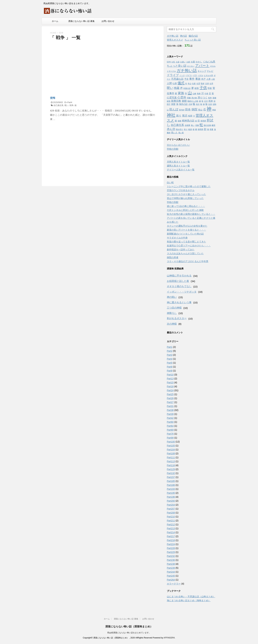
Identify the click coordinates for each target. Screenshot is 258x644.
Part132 (171, 473)
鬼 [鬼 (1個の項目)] (215, 129)
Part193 (171, 489)
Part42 (170, 418)
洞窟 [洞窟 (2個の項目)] (173, 104)
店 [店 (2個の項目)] (210, 93)
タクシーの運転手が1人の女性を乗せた (187, 226)
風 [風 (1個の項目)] (208, 129)
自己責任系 (58, 105)
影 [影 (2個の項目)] (213, 93)
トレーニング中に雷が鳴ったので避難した (189, 186)
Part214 (171, 532)
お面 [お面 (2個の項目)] (193, 62)
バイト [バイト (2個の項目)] (189, 75)
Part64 (170, 426)
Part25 (170, 394)
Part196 (171, 497)
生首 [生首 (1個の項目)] (210, 104)
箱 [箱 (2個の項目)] (176, 121)
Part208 (171, 513)
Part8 (170, 371)
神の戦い (172, 297)
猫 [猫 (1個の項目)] (204, 104)
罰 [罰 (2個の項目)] (199, 121)
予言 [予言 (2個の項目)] (186, 79)
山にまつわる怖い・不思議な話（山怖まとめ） (191, 596)
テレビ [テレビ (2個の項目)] (210, 71)
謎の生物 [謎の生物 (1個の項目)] (207, 125)
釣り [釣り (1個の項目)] (186, 129)
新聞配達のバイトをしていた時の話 (185, 234)
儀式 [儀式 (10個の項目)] (181, 83)
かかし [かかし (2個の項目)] (199, 62)
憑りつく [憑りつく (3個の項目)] (203, 98)
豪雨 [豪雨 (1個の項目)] (213, 125)
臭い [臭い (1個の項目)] (193, 125)
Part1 (170, 347)
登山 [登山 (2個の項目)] (200, 110)
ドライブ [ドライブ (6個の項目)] (173, 75)
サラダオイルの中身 (177, 238)
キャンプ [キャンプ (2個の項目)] (202, 71)
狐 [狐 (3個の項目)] (194, 104)
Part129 (171, 469)
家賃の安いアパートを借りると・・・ (186, 230)
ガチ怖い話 (173, 36)
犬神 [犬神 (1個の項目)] (190, 104)
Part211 (171, 521)
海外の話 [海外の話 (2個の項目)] (183, 104)
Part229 (171, 552)
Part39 (170, 414)
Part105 (171, 446)
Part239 (171, 568)
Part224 (171, 544)
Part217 (171, 536)
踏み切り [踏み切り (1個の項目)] (180, 129)
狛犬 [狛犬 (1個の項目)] (198, 104)
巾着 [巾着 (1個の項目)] (206, 94)
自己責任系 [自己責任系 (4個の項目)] (177, 125)
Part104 (171, 450)
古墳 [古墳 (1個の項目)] (207, 83)
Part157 (171, 477)
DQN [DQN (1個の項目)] (169, 62)
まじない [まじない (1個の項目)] (191, 66)
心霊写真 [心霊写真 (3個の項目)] (172, 98)
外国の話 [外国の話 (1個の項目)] (187, 88)
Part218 (171, 540)
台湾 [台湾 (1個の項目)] (211, 83)
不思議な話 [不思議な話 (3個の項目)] (177, 79)
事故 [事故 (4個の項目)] (198, 79)
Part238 (171, 564)
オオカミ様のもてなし (179, 286)
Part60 (170, 422)
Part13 (170, 379)
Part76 (170, 434)
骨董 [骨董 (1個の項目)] (211, 129)
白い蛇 (170, 182)
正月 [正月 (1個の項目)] (206, 101)
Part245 (171, 576)
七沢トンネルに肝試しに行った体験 (185, 210)
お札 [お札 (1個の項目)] (173, 62)
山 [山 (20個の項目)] (190, 93)
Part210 (171, 517)
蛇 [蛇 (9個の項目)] (201, 125)
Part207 (171, 509)
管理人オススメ (175, 40)
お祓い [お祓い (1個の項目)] (183, 62)
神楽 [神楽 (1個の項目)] (214, 110)
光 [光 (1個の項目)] (186, 83)
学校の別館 (173, 149)
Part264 (171, 580)
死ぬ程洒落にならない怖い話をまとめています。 (129, 633)
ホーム (55, 21)
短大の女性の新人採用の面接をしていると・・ (191, 214)
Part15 (170, 382)
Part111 (171, 457)
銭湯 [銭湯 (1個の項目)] (190, 129)
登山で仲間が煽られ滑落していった (185, 198)
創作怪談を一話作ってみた (181, 250)
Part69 (170, 430)
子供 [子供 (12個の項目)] (203, 88)
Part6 (170, 367)
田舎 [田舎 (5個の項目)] (188, 109)
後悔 (53, 98)
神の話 (183, 36)
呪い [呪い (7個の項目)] (170, 88)
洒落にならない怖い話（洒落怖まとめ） (129, 626)
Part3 (170, 355)
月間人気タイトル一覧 (178, 162)
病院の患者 (173, 257)
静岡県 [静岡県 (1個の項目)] (200, 129)
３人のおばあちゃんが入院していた (185, 253)
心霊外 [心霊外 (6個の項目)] (182, 97)
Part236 (171, 560)
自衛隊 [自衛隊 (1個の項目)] (187, 125)
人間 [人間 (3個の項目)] (169, 83)
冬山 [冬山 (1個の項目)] (190, 83)
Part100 (171, 442)
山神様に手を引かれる (179, 276)
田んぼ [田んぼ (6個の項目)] (174, 109)
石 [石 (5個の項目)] (205, 109)
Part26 (170, 398)
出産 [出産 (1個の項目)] (194, 83)
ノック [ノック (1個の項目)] (182, 75)
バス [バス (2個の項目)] (195, 75)
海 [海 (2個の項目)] (177, 104)
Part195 (171, 493)
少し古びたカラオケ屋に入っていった (186, 194)
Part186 (171, 485)
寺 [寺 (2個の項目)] (186, 93)
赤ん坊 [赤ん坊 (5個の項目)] (171, 129)
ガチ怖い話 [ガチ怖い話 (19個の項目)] (187, 70)
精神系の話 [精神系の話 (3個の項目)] (188, 121)
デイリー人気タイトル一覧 (181, 170)
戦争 (72, 105)
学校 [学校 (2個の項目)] (210, 88)
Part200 (171, 501)
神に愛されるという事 (179, 302)
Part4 (70, 102)
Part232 (171, 556)
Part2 (170, 351)
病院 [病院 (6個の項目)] (194, 109)
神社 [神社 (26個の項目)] (171, 115)
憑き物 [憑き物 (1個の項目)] (194, 98)
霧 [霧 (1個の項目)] (196, 129)
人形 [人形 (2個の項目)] (208, 79)
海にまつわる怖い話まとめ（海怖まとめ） (189, 600)
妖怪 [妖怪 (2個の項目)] (197, 88)
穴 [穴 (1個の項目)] (194, 116)
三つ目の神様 (174, 308)
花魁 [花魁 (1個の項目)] (197, 125)
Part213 (171, 528)
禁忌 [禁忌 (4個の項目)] (185, 116)
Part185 (171, 481)
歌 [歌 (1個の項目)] (202, 101)
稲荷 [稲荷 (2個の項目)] (190, 116)
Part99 (170, 438)
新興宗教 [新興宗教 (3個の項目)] (176, 101)
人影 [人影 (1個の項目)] (213, 79)
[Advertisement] (78, 66)
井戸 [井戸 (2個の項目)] (203, 79)
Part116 (171, 465)
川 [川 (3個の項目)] (202, 93)
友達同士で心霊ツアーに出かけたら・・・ (189, 246)
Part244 (171, 572)
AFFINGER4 (169, 638)
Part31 (170, 406)
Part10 (170, 375)
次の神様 (172, 324)
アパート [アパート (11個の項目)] (202, 66)
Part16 (170, 386)
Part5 (170, 363)
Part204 (171, 505)
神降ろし (172, 313)
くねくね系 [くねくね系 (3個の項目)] (209, 62)
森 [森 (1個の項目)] (200, 101)
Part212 (171, 525)
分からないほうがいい (178, 145)
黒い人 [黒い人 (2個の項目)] (174, 133)
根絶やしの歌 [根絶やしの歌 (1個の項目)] (193, 101)
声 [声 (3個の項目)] (181, 88)
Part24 (170, 390)
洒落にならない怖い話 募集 (81, 21)
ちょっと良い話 (193, 40)
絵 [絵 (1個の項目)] (196, 121)
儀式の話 (193, 36)
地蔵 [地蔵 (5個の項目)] (177, 88)
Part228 (171, 548)
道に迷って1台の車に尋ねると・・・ (186, 206)
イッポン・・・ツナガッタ (182, 292)
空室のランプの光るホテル (181, 190)
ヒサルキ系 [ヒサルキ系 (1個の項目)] (208, 75)
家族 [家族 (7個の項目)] (181, 93)
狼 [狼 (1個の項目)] (201, 104)
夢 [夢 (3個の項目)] (193, 88)
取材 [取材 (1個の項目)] (203, 83)
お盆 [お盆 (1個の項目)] (178, 62)
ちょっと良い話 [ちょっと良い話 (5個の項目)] (177, 66)
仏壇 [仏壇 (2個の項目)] (175, 83)
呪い (66, 105)
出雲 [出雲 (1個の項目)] (198, 83)
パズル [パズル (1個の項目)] (200, 75)
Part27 (170, 402)
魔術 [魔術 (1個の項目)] (169, 133)
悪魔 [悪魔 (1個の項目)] (189, 98)
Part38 (170, 410)
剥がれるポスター (177, 318)
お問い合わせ (108, 21)
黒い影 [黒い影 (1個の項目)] (181, 133)
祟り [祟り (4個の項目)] (179, 116)
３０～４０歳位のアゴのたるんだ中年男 (188, 261)
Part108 (171, 453)
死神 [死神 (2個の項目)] (211, 101)
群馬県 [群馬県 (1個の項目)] (203, 121)
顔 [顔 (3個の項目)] (205, 129)
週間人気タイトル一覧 (178, 166)
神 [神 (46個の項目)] (209, 109)
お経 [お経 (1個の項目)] (188, 62)
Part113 (171, 461)
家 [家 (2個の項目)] (176, 93)
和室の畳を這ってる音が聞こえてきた (186, 242)
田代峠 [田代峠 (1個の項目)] (182, 110)
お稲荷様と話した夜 (178, 281)
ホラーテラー (174, 584)
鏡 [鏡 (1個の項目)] (194, 129)
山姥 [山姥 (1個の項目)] (194, 94)
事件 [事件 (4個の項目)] (192, 79)
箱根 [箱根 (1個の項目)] (180, 121)
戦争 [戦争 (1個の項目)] (210, 98)
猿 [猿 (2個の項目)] (206, 104)
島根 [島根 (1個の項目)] (199, 94)
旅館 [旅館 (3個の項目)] (184, 101)
